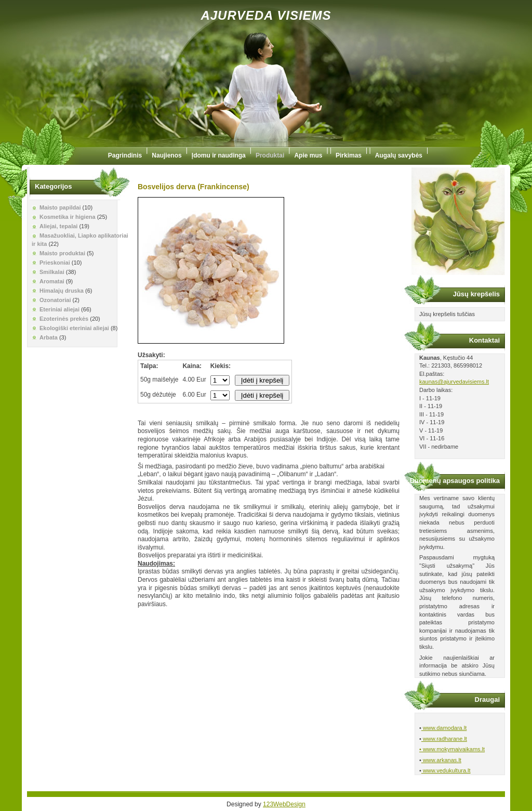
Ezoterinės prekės (64, 319)
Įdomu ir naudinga (219, 155)
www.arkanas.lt (441, 760)
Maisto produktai (62, 253)
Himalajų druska (62, 291)
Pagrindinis (125, 155)
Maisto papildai (60, 207)
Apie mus (308, 155)
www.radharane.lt (444, 739)
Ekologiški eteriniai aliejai (74, 328)
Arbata (49, 337)
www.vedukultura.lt (446, 770)
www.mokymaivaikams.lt (453, 749)
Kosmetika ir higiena (68, 217)
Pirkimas (349, 155)
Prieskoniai (55, 263)
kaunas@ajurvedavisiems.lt (454, 382)
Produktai (270, 155)
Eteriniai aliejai (59, 309)
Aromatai (52, 281)
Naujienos (167, 155)
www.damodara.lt (444, 728)
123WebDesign (284, 804)
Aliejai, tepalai (58, 226)
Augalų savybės (399, 155)
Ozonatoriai (55, 300)
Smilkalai (52, 272)
